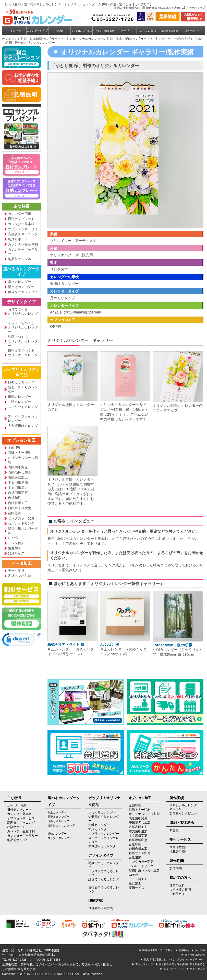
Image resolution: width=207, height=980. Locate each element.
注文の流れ (177, 885)
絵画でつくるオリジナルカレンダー (23, 341)
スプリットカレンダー (23, 409)
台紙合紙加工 (18, 503)
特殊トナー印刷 (20, 453)
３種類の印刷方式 (101, 908)
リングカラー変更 (21, 518)
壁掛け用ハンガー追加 (23, 531)
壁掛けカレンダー (21, 287)
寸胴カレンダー (20, 402)
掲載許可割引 (179, 851)
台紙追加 (15, 513)
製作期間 (176, 868)
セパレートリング (21, 523)
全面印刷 (15, 447)
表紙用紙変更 (18, 467)
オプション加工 (21, 440)
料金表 (174, 830)
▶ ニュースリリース (172, 969)
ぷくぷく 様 (109, 645)
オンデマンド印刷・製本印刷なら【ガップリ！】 (36, 39)
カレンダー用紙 (20, 214)
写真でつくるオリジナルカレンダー (23, 314)
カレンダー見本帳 (21, 224)
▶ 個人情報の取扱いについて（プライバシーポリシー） (173, 959)
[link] (19, 641)
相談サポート (18, 239)
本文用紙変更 (18, 488)
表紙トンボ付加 (20, 576)
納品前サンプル (20, 259)
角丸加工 (15, 548)
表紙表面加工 (18, 477)
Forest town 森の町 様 (173, 645)
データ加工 (21, 563)
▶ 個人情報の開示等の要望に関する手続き (180, 964)
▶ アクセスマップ (143, 964)
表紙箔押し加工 (20, 472)
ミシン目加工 (18, 543)
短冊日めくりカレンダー (23, 389)
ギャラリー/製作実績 (176, 39)
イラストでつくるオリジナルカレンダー (23, 327)
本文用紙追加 (18, 482)
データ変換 (16, 571)
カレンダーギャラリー (23, 252)
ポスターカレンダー (23, 292)
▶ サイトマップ (196, 969)
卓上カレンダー (20, 282)
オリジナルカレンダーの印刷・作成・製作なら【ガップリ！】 (116, 39)
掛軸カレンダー (20, 397)
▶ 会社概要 (198, 950)
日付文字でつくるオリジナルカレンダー (23, 355)
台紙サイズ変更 (20, 508)
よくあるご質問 (180, 890)
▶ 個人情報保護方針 (193, 955)
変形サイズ (16, 553)
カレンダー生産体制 (23, 244)
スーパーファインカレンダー (23, 418)
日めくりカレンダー (23, 382)
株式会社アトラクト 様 (66, 645)
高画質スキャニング (23, 234)
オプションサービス (23, 229)
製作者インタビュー (183, 813)
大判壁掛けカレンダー (23, 428)
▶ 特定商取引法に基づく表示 (156, 950)
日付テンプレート (21, 219)
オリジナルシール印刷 (23, 460)
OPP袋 (13, 538)
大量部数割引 (179, 847)
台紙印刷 (15, 498)
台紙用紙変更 (18, 493)
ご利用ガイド (179, 894)
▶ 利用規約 (182, 950)
